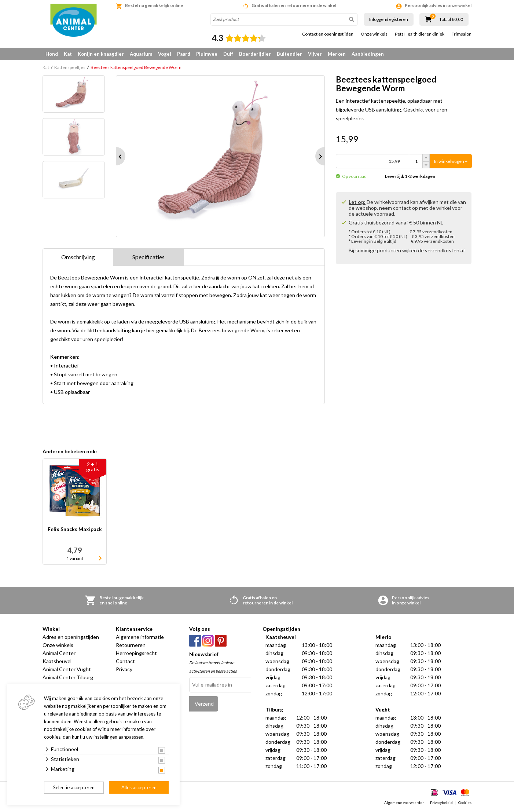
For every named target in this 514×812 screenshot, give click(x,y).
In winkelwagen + (451, 161)
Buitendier (289, 54)
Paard (184, 54)
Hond (52, 54)
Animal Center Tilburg (68, 677)
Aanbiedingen (368, 54)
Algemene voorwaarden (404, 802)
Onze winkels (374, 34)
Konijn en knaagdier (101, 54)
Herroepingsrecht (136, 653)
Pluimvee (207, 54)
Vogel (165, 54)
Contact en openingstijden (328, 34)
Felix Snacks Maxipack (75, 529)
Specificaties (148, 257)
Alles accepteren (139, 787)
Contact (125, 661)
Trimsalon (462, 34)
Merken (337, 54)
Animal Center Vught (67, 669)
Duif (228, 54)
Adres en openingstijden (71, 637)
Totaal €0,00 (451, 19)
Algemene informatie (140, 637)
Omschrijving (78, 257)
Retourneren (131, 645)
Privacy (124, 669)
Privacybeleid (441, 802)
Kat (68, 54)
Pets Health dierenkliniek (420, 34)
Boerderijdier (255, 54)
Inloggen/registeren (389, 19)
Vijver (315, 54)
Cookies (465, 802)
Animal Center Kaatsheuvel (59, 657)
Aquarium (141, 54)
